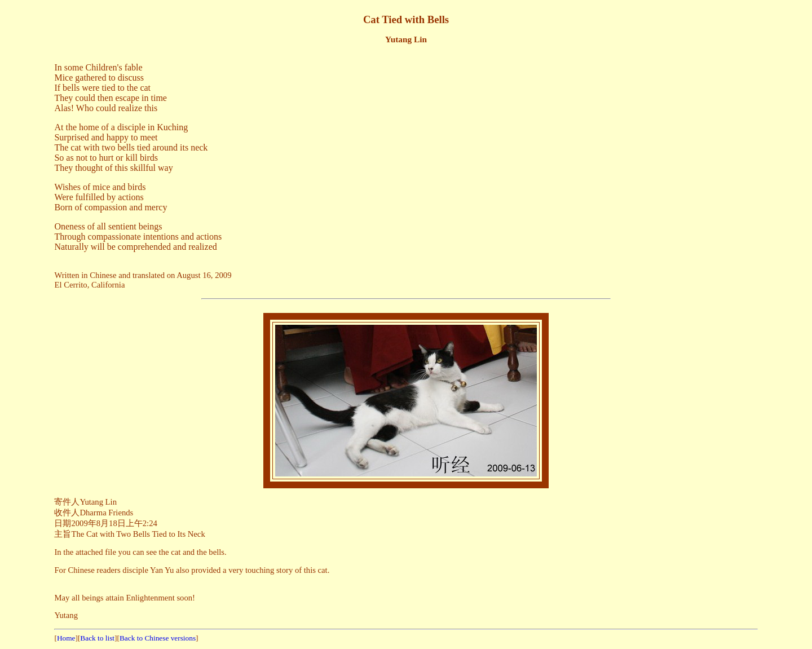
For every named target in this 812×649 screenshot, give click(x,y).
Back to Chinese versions (158, 638)
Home (66, 638)
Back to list (97, 638)
